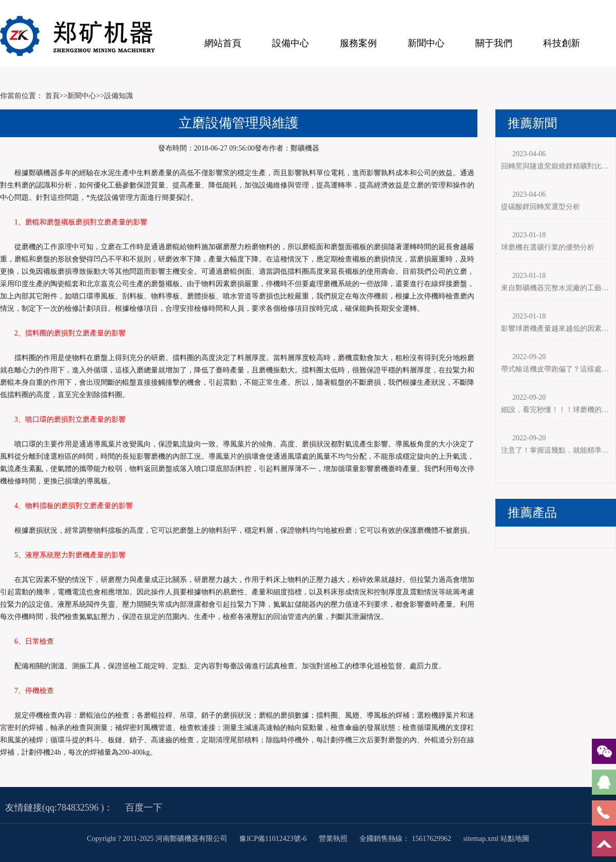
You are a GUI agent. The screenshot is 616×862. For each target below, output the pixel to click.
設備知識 (119, 96)
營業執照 (333, 839)
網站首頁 (223, 43)
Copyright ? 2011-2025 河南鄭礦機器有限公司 (158, 839)
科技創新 (562, 43)
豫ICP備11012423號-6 (274, 839)
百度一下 (144, 808)
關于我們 (494, 43)
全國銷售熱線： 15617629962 (405, 839)
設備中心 (291, 43)
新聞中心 (426, 43)
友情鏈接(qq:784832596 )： (59, 808)
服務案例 (358, 43)
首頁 (52, 96)
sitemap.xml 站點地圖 (496, 839)
